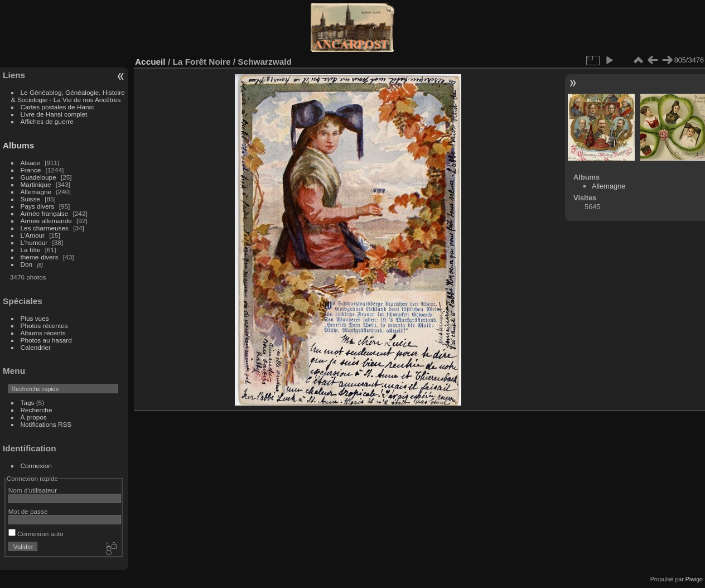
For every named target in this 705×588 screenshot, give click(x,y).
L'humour (34, 242)
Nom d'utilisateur (33, 490)
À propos (34, 417)
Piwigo (694, 579)
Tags (28, 403)
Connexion (36, 466)
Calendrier (36, 347)
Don (27, 264)
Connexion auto (36, 534)
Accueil (150, 62)
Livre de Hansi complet (54, 114)
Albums (18, 145)
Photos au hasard (46, 340)
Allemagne (36, 192)
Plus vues (35, 318)
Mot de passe (28, 511)
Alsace (30, 163)
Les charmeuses (45, 228)
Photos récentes (44, 326)
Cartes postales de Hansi (57, 107)
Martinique (36, 184)
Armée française (45, 213)
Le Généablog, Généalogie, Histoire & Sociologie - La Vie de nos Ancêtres (68, 96)
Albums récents (43, 333)
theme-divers (40, 257)
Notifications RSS (46, 424)
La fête (31, 250)
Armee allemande (46, 221)
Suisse (30, 199)
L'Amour (33, 235)
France (31, 170)
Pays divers (38, 206)
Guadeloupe (38, 177)
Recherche (37, 410)
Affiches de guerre (47, 121)
